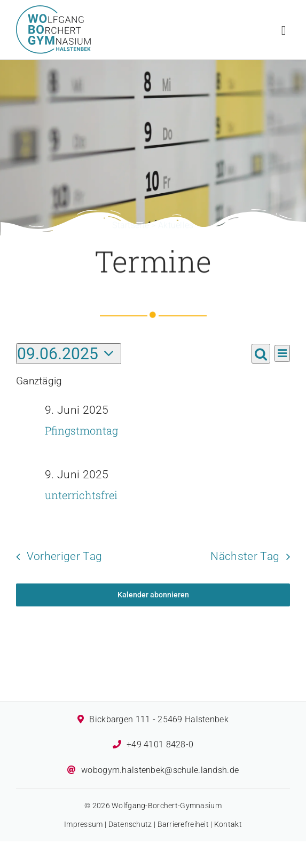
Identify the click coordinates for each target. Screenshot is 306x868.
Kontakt (228, 824)
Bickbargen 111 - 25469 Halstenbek (159, 719)
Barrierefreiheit (183, 824)
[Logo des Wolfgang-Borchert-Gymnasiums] (53, 10)
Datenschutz (130, 824)
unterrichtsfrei (81, 495)
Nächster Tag (245, 556)
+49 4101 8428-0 (160, 744)
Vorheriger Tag (64, 556)
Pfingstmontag (81, 430)
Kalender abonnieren (153, 595)
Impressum (84, 824)
